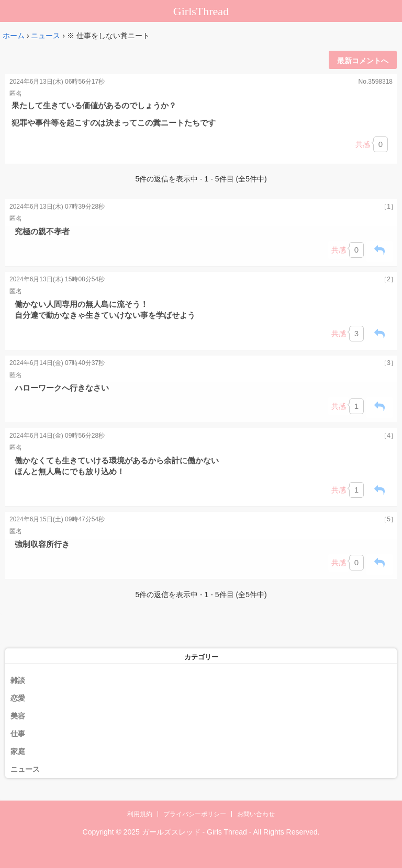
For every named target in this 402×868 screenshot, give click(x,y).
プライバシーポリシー (195, 814)
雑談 (18, 680)
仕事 (18, 734)
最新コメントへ (363, 61)
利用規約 (140, 814)
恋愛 (18, 698)
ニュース (46, 36)
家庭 (18, 751)
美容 (18, 716)
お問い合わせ (256, 814)
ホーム (14, 36)
